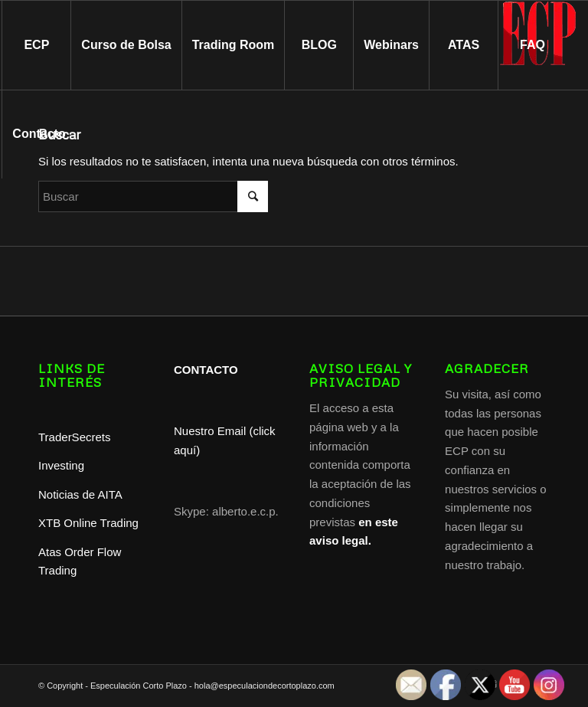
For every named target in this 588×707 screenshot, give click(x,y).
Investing (63, 465)
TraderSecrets (74, 437)
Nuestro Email (210, 431)
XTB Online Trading (88, 523)
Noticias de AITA (80, 494)
